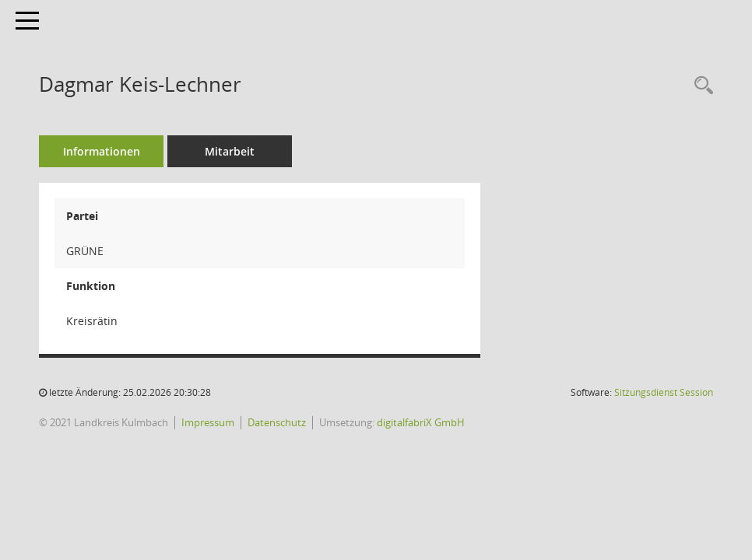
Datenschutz (277, 422)
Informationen (102, 151)
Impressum (208, 422)
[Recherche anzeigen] (700, 86)
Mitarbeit (230, 151)
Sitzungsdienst (664, 392)
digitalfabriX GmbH (421, 422)
